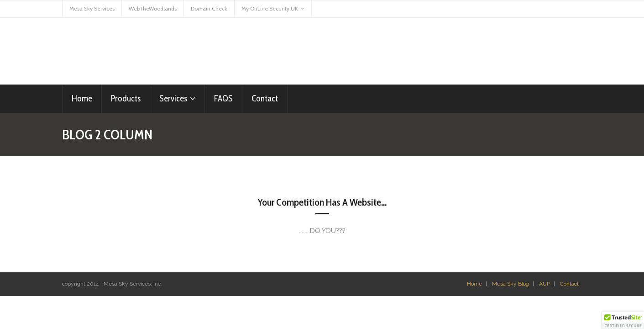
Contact (569, 284)
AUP (545, 284)
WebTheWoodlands (153, 8)
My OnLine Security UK (270, 8)
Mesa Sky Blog (510, 284)
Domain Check (209, 8)
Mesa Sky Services (92, 8)
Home (474, 284)
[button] (623, 320)
